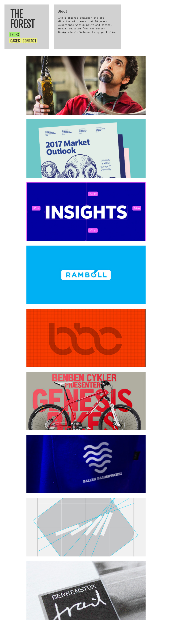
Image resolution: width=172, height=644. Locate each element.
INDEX (15, 35)
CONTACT (29, 41)
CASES (15, 41)
